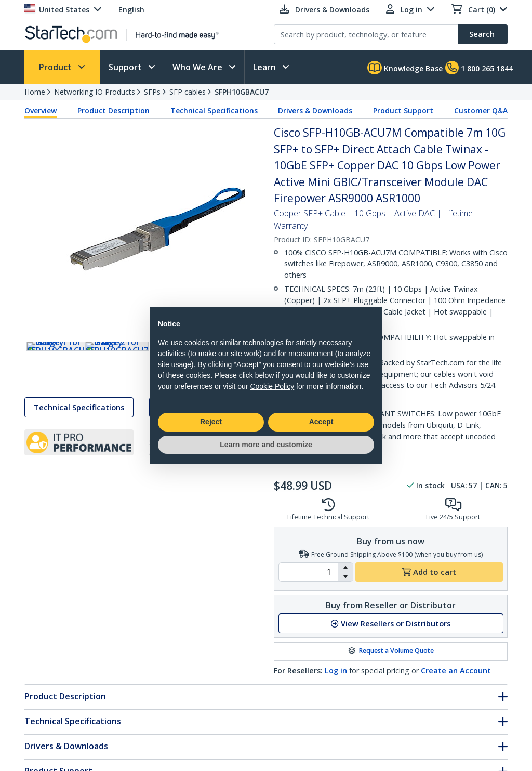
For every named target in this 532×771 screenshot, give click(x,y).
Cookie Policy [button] (272, 386)
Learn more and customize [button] (266, 445)
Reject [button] (211, 422)
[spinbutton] (308, 572)
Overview (41, 110)
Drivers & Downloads (315, 110)
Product (56, 67)
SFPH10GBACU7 (242, 92)
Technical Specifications (214, 110)
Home (35, 92)
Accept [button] (321, 422)
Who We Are (198, 67)
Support (126, 67)
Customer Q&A (481, 110)
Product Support (403, 110)
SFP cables (188, 92)
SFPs (152, 92)
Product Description (114, 110)
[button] (345, 567)
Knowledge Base (405, 68)
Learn (265, 67)
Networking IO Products (95, 92)
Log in (336, 670)
